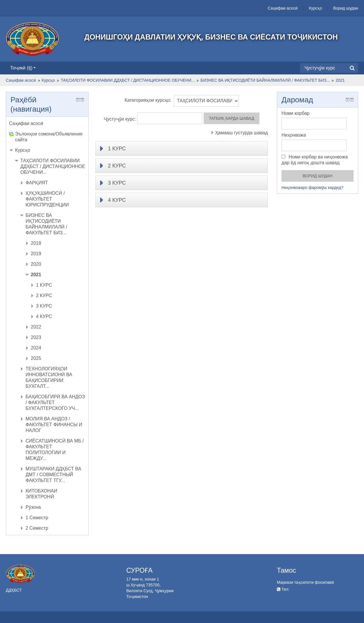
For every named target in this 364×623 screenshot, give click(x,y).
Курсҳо (315, 8)
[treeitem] (47, 124)
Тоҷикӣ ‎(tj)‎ (23, 68)
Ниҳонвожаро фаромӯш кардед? (312, 188)
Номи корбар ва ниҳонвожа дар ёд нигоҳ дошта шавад (315, 160)
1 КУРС (117, 149)
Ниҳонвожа (294, 135)
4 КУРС (117, 200)
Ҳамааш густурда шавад (242, 133)
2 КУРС (117, 166)
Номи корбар (295, 113)
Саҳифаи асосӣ (283, 8)
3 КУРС (117, 183)
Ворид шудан (346, 8)
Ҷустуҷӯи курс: (120, 119)
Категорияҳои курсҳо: (148, 100)
